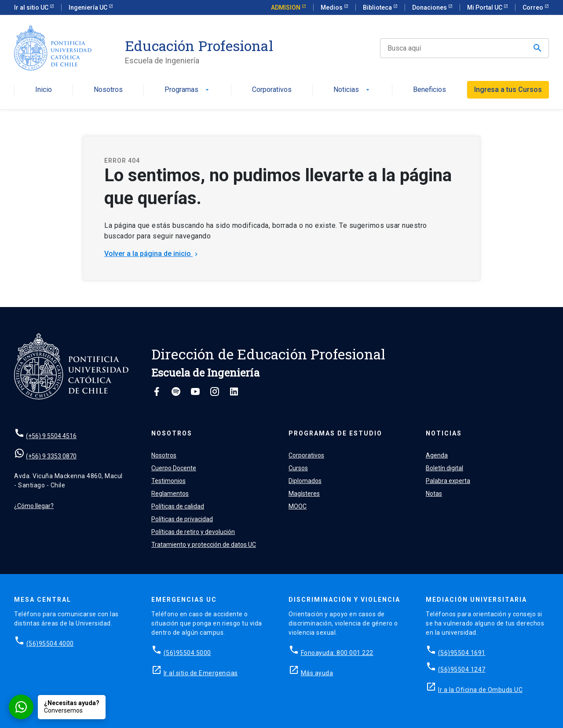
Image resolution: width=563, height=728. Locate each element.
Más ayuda (317, 673)
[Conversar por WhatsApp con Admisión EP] (57, 707)
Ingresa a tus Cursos (508, 90)
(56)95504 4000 (50, 644)
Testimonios (168, 481)
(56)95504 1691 (462, 653)
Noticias (352, 90)
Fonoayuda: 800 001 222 (337, 653)
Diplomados (305, 481)
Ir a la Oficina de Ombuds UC (480, 690)
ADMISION (286, 7)
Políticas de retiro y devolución (193, 532)
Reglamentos (170, 494)
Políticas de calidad (178, 506)
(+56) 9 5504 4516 (51, 436)
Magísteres (304, 494)
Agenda (437, 455)
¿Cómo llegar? (34, 506)
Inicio (44, 90)
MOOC (298, 506)
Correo (534, 7)
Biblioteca (378, 7)
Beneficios (430, 90)
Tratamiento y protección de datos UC (204, 545)
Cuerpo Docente (174, 468)
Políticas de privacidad (182, 519)
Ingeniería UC (89, 7)
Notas (434, 494)
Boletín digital (444, 468)
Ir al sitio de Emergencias (201, 673)
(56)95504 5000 (187, 653)
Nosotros (108, 90)
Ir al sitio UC (32, 7)
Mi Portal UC (485, 7)
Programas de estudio (335, 433)
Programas (188, 90)
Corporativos (272, 90)
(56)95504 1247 (462, 669)
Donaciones (430, 7)
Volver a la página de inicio (152, 254)
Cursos (298, 468)
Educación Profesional (199, 46)
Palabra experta (448, 481)
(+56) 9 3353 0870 (51, 456)
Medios (332, 7)
